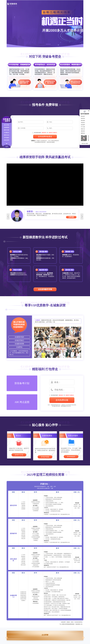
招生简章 (7, 140)
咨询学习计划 (19, 455)
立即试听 (71, 217)
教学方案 (7, 130)
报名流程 (85, 121)
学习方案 (85, 127)
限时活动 (7, 135)
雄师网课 (7, 127)
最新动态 (85, 133)
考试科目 (85, 123)
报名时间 (85, 118)
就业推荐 (85, 125)
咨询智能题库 (71, 457)
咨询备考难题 (45, 457)
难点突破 (7, 125)
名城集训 (7, 133)
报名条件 (85, 116)
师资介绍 (85, 129)
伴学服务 (7, 138)
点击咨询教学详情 (45, 289)
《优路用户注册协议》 (53, 133)
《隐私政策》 (44, 133)
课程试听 (85, 131)
